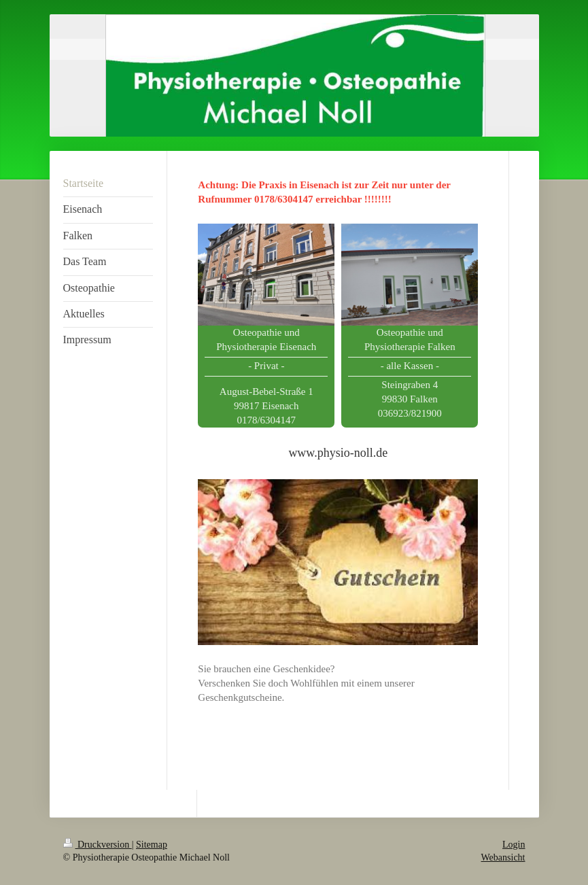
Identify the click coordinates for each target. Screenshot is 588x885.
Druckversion (98, 845)
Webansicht (503, 857)
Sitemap (152, 845)
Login (514, 845)
